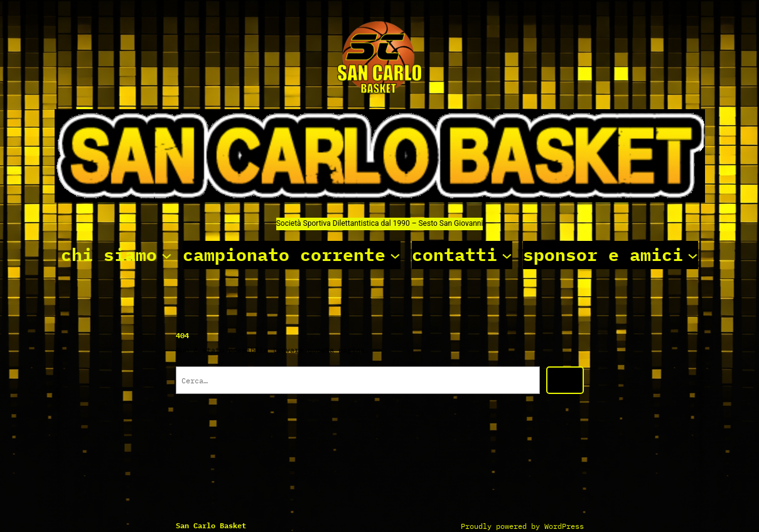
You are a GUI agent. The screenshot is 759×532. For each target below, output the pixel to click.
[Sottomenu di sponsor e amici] (693, 255)
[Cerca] (565, 380)
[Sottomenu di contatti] (507, 255)
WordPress (564, 526)
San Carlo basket (211, 525)
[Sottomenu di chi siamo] (167, 255)
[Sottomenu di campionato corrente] (395, 255)
